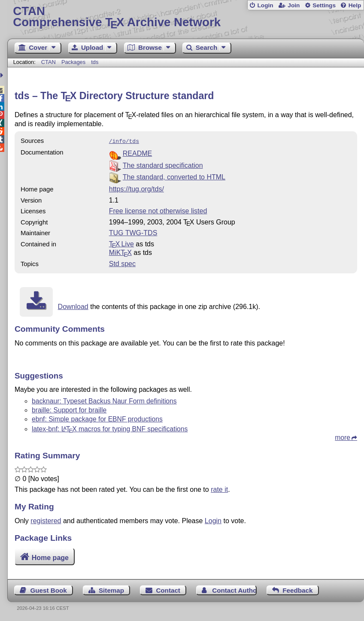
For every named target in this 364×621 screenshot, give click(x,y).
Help (355, 5)
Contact (168, 589)
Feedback (297, 589)
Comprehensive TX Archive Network (185, 17)
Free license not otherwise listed (158, 210)
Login (265, 5)
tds (95, 62)
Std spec (122, 263)
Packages (74, 62)
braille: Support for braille (69, 409)
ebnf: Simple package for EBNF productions (97, 418)
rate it (219, 489)
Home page (50, 557)
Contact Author (234, 589)
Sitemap (111, 589)
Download (73, 306)
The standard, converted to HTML (174, 176)
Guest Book (48, 589)
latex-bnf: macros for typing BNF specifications (110, 428)
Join (294, 5)
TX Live (121, 243)
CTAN (49, 62)
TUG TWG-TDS (133, 232)
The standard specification (163, 165)
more (343, 437)
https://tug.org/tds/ (136, 188)
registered (46, 520)
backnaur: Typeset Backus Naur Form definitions (104, 400)
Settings (324, 5)
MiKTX (120, 252)
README (137, 153)
